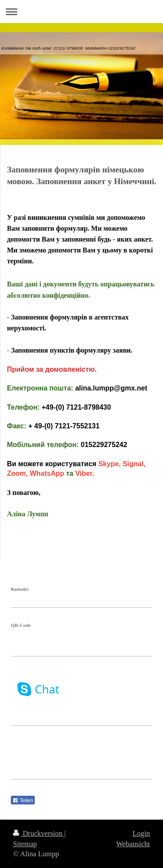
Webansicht (133, 844)
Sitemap (25, 844)
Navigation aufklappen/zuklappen (81, 12)
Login (141, 833)
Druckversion (39, 833)
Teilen (23, 801)
